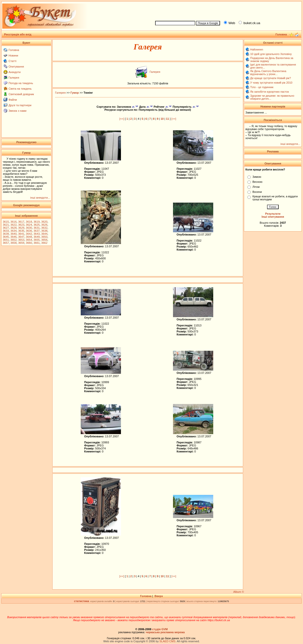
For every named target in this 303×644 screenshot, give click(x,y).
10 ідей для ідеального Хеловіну (271, 54)
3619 (36, 222)
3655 (36, 240)
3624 (29, 225)
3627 (6, 228)
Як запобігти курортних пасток (270, 92)
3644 (44, 234)
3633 (6, 231)
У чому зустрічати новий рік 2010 (271, 83)
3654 (29, 240)
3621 (6, 225)
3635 (21, 231)
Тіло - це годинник (262, 87)
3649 (36, 237)
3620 (44, 222)
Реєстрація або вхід (18, 34)
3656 (44, 240)
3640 (14, 234)
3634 (14, 231)
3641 (21, 234)
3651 (6, 240)
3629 (21, 228)
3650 (44, 237)
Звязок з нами (17, 111)
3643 (36, 234)
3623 (21, 225)
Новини (13, 55)
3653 (21, 240)
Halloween (257, 49)
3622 (14, 225)
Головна (14, 50)
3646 (14, 237)
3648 (29, 237)
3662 (44, 243)
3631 (36, 228)
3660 (29, 243)
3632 (44, 228)
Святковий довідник (21, 94)
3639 (6, 234)
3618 (29, 222)
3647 (21, 237)
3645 (6, 237)
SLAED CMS (167, 641)
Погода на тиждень (21, 83)
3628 (14, 228)
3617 (21, 222)
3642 (29, 234)
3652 (14, 240)
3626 (44, 225)
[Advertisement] (226, 10)
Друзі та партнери (20, 105)
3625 (36, 225)
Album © (239, 592)
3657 (6, 243)
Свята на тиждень (20, 89)
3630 (29, 228)
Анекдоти (15, 72)
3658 (14, 243)
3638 (44, 231)
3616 (14, 222)
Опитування (16, 67)
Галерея (14, 78)
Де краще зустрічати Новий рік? (271, 78)
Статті (12, 61)
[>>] (174, 119)
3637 (36, 231)
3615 (6, 222)
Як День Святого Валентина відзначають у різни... (268, 73)
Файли (13, 100)
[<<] (122, 119)
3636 (29, 231)
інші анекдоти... (40, 198)
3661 (36, 243)
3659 (21, 243)
